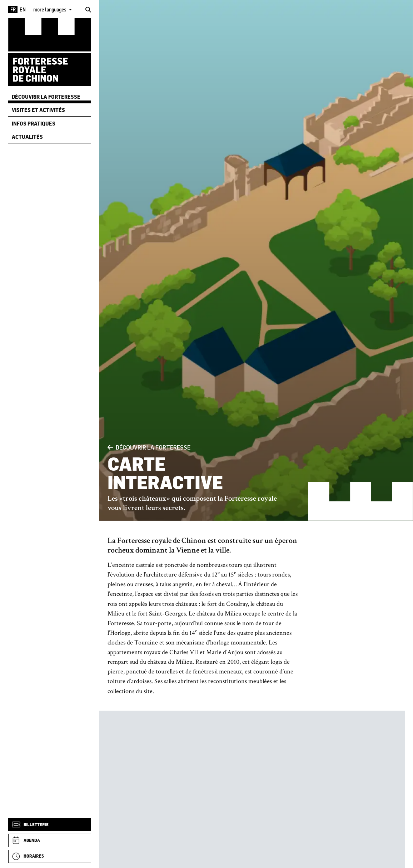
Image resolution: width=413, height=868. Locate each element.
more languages (50, 9)
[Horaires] (50, 856)
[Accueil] (50, 52)
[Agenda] (50, 840)
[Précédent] (110, 447)
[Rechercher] (88, 10)
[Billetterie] (50, 825)
